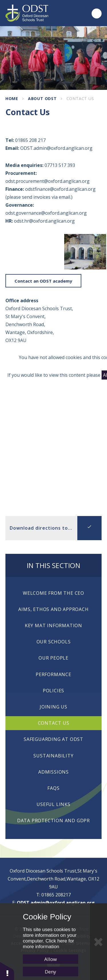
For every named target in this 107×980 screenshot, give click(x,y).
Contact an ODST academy (43, 281)
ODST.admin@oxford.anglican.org (56, 903)
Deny (51, 972)
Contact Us (80, 99)
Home (12, 99)
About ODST (42, 99)
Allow (51, 959)
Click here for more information (49, 944)
